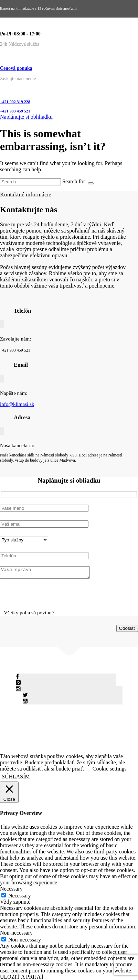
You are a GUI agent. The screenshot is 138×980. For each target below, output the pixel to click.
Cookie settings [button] (110, 769)
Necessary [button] (11, 889)
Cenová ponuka (16, 68)
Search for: (75, 181)
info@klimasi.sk (17, 404)
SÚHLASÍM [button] (16, 777)
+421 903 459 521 (15, 111)
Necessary (20, 896)
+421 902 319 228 (15, 102)
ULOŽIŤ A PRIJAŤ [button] (22, 977)
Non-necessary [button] (16, 933)
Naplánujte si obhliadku (26, 117)
